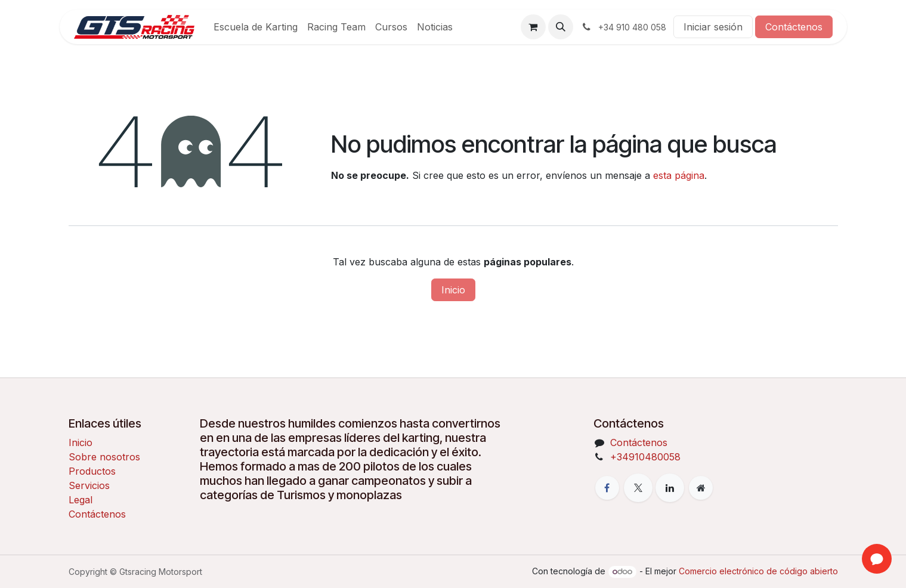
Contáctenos (794, 27)
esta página (679, 175)
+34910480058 (645, 457)
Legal (81, 500)
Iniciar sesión (713, 27)
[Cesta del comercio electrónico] (533, 27)
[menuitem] (256, 27)
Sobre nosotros (104, 457)
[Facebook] (607, 488)
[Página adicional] (701, 488)
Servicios (89, 485)
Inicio (453, 290)
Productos (92, 471)
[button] (561, 27)
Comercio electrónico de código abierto (758, 571)
